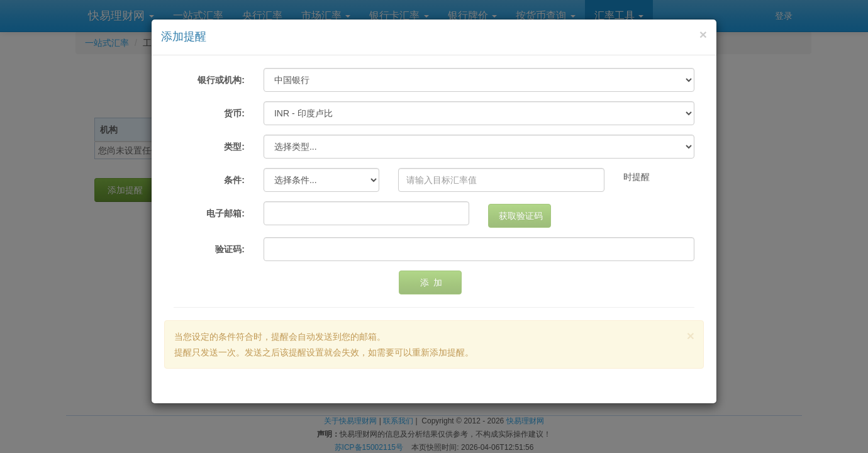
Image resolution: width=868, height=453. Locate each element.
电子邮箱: (225, 213)
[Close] (703, 34)
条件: (234, 180)
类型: (234, 147)
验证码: (230, 249)
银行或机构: (221, 80)
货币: (234, 113)
